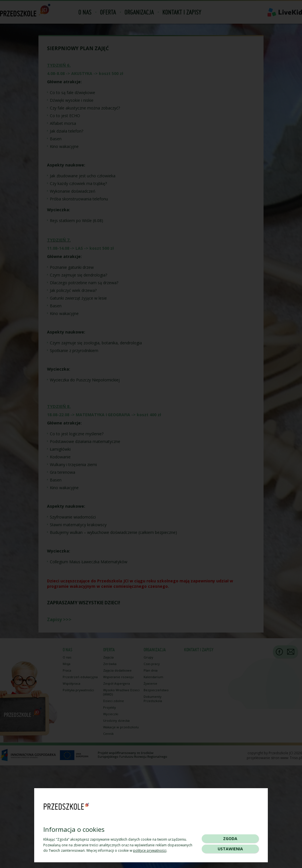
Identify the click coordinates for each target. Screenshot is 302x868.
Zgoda (230, 838)
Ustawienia (230, 849)
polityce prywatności (150, 850)
